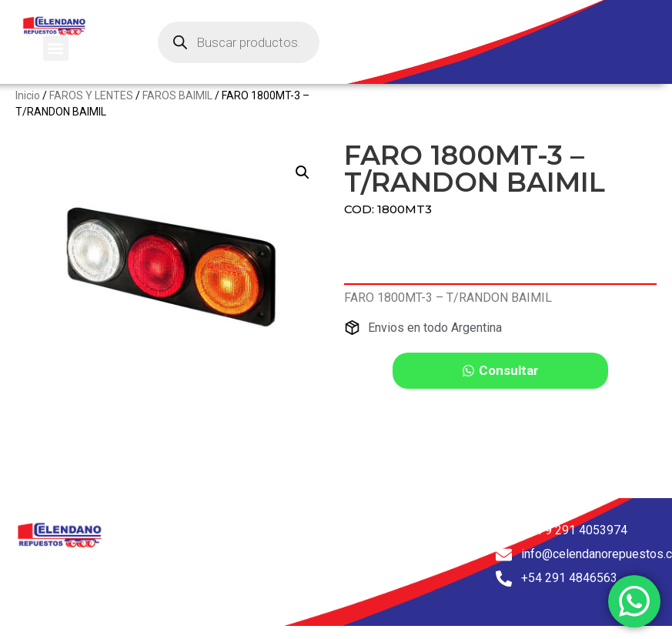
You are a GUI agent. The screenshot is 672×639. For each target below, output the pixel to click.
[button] (56, 48)
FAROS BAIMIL (177, 107)
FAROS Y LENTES (91, 107)
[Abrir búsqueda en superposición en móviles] (239, 42)
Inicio (28, 107)
